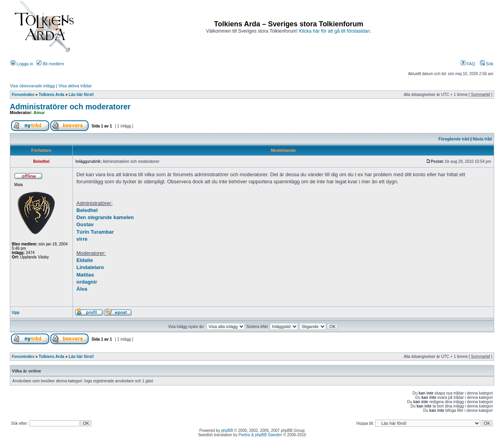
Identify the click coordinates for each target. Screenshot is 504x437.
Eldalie (85, 260)
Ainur (39, 112)
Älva (82, 289)
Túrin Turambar (95, 232)
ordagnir (87, 282)
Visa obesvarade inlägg (32, 86)
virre (82, 239)
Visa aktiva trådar (75, 86)
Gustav (85, 224)
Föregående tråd (454, 139)
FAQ (468, 64)
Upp (16, 313)
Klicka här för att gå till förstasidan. (335, 31)
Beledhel (87, 210)
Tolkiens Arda (51, 95)
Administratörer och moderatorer (70, 107)
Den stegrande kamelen (105, 217)
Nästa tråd (482, 139)
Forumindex (23, 95)
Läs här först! (82, 95)
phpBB (227, 431)
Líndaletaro (90, 267)
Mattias (85, 275)
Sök (487, 64)
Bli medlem (50, 64)
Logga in (22, 64)
